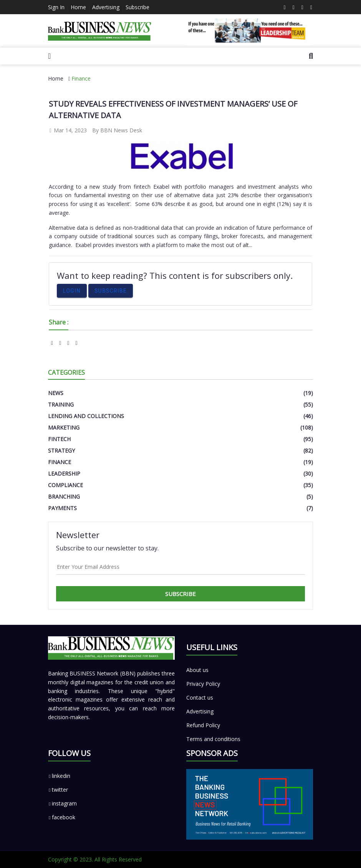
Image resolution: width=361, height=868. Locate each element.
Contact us (200, 698)
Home (78, 7)
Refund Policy (203, 725)
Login (72, 291)
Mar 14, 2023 (68, 130)
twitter (58, 790)
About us (197, 670)
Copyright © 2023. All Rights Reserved (95, 859)
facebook (62, 817)
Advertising (106, 7)
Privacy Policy (203, 684)
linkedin (59, 776)
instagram (62, 803)
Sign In (56, 7)
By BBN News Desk (117, 130)
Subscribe (137, 7)
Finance (81, 78)
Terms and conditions (213, 739)
